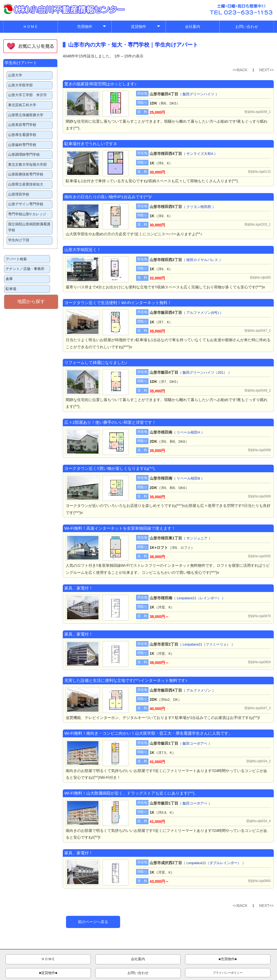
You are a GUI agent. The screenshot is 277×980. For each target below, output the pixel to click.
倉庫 (9, 279)
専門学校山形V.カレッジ (27, 214)
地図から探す (31, 302)
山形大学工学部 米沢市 (27, 95)
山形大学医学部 (20, 85)
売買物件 (92, 28)
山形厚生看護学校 (22, 135)
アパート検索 (16, 259)
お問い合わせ (247, 27)
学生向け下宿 (19, 240)
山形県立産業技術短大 (26, 184)
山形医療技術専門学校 (26, 174)
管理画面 (221, 975)
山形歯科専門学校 (22, 145)
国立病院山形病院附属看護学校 (29, 227)
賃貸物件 (146, 28)
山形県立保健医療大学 (26, 115)
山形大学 (15, 75)
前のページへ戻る (93, 922)
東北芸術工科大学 (22, 105)
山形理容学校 (19, 194)
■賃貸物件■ (160, 960)
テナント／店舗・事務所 (25, 269)
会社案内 (193, 27)
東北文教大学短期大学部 (27, 165)
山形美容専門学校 (22, 125)
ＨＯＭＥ (31, 27)
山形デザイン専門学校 (26, 204)
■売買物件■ (115, 960)
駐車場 (11, 289)
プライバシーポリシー (250, 960)
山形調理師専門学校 (24, 155)
